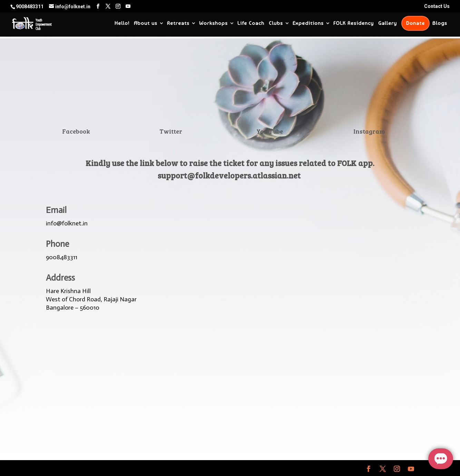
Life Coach (251, 23)
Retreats (178, 23)
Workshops (213, 23)
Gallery (388, 23)
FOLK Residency (354, 23)
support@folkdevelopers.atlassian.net (229, 175)
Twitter (171, 131)
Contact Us (437, 6)
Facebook (76, 131)
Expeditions (308, 23)
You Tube (270, 131)
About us (146, 23)
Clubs (276, 23)
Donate (415, 23)
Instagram (369, 131)
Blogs (440, 23)
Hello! (122, 23)
